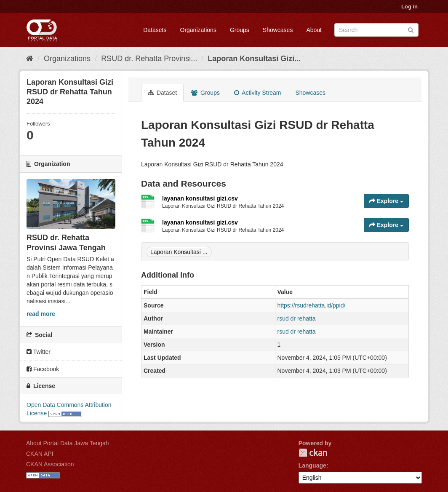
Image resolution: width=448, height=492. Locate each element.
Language (312, 465)
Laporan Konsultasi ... (179, 252)
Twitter (39, 352)
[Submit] (411, 29)
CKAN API (40, 454)
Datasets (155, 30)
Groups (240, 30)
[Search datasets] (376, 30)
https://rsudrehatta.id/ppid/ (312, 305)
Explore (386, 201)
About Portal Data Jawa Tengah (68, 443)
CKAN (313, 453)
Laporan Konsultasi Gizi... (254, 59)
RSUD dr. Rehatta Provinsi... (149, 59)
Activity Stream (257, 93)
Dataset (162, 93)
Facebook (43, 369)
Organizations (198, 30)
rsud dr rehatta (297, 318)
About (314, 30)
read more (41, 314)
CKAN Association (50, 464)
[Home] (30, 59)
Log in (409, 7)
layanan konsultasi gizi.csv (200, 198)
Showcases (278, 30)
